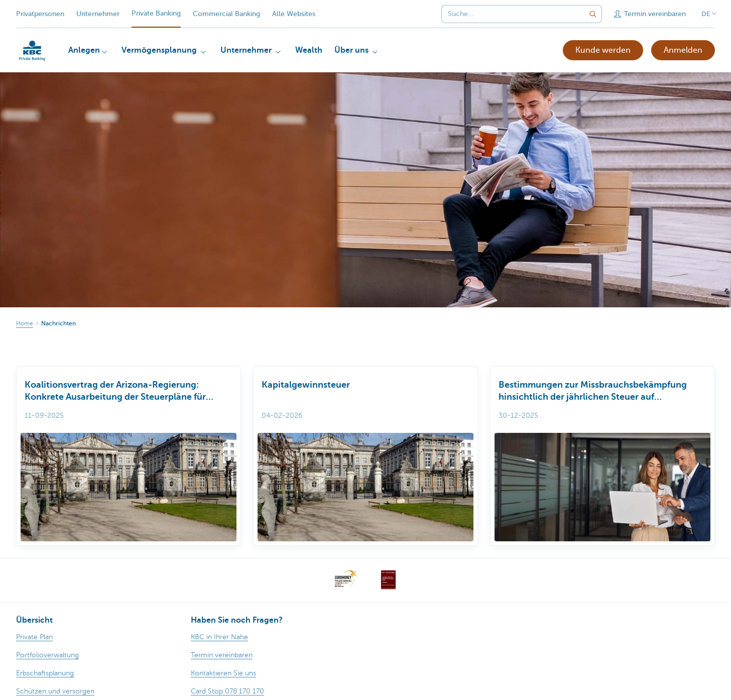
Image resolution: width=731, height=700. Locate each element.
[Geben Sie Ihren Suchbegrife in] (593, 14)
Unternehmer (98, 14)
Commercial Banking (226, 14)
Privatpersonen (40, 14)
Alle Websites (294, 14)
